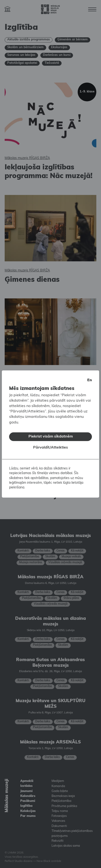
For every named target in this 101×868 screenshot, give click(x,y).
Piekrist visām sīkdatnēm (51, 435)
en (90, 378)
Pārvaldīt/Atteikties (50, 446)
